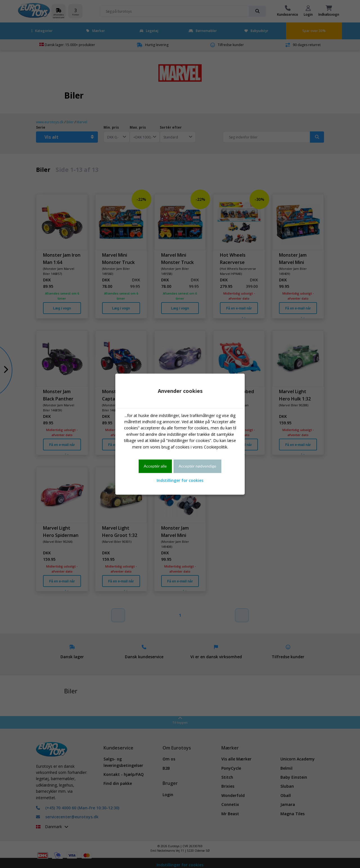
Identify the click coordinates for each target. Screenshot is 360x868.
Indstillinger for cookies (180, 481)
